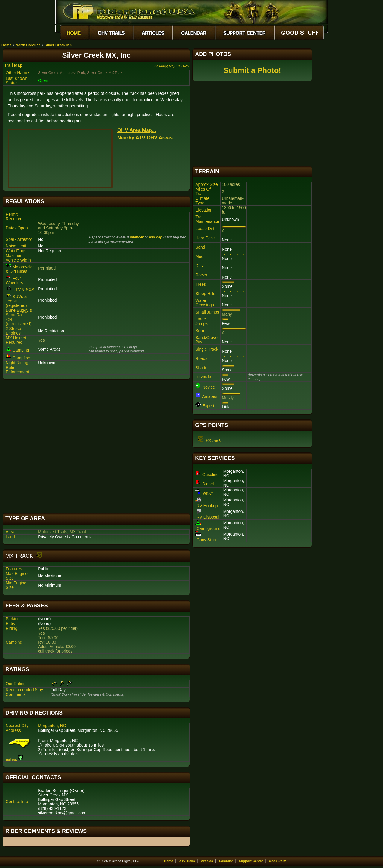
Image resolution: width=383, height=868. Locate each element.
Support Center (251, 861)
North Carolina (28, 45)
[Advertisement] (96, 446)
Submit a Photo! (252, 70)
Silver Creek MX (58, 45)
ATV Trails (187, 861)
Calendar (226, 861)
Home (6, 45)
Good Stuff (277, 861)
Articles (207, 861)
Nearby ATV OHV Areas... (147, 138)
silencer (137, 237)
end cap (155, 237)
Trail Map (13, 65)
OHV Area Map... (137, 130)
